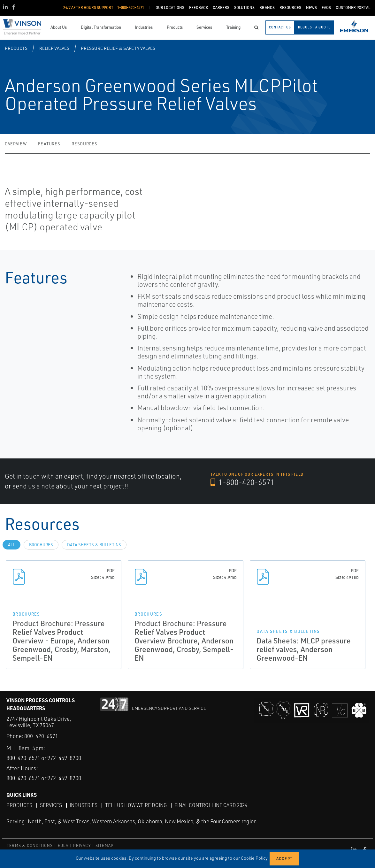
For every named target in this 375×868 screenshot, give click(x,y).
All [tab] (11, 545)
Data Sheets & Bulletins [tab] (94, 545)
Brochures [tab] (41, 545)
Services (51, 805)
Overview (16, 144)
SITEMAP (104, 845)
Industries (84, 805)
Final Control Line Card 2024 (215, 805)
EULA (63, 845)
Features (49, 144)
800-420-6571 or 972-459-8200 (48, 758)
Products (16, 48)
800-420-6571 (41, 736)
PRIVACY (82, 845)
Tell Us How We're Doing (138, 805)
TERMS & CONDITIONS (30, 845)
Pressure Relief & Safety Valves (118, 48)
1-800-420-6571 (243, 482)
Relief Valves (54, 48)
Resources (84, 144)
